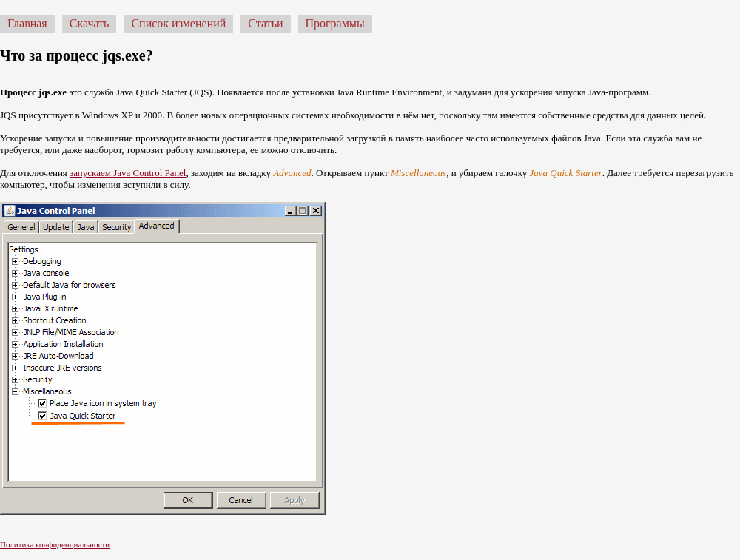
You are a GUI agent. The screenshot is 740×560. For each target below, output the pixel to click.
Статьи (265, 23)
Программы (335, 23)
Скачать (90, 23)
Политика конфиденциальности (55, 544)
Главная (27, 23)
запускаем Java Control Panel (128, 173)
